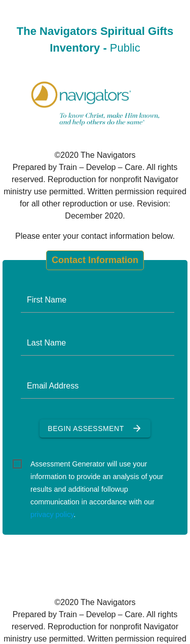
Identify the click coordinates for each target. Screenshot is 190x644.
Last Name (46, 343)
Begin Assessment (95, 428)
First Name (47, 300)
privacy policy (52, 514)
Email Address (53, 386)
